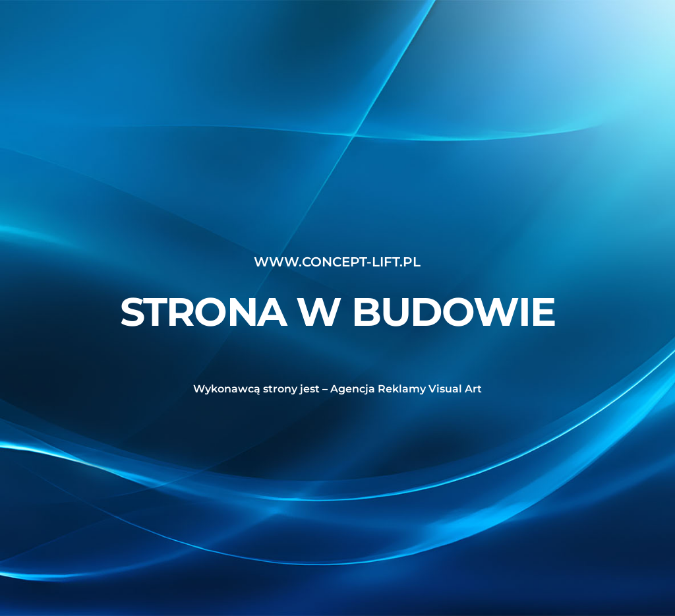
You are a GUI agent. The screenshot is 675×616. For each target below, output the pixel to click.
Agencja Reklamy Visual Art (406, 389)
